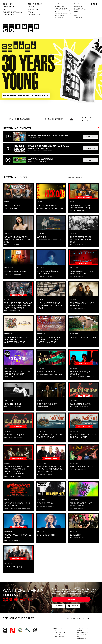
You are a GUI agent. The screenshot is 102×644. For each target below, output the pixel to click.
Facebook (58, 606)
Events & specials (12, 12)
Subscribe (71, 599)
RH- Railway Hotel (28, 630)
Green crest (20, 630)
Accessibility (35, 9)
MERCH (31, 7)
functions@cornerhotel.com (63, 14)
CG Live (35, 630)
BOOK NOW (8, 4)
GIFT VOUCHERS (83, 633)
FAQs (30, 12)
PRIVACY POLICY (59, 637)
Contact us (34, 15)
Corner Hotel (21, 28)
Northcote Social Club (12, 630)
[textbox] (84, 177)
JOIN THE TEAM (35, 4)
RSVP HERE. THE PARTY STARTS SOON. (26, 96)
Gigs (5, 9)
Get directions (59, 17)
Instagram (73, 606)
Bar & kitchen (10, 7)
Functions (8, 15)
